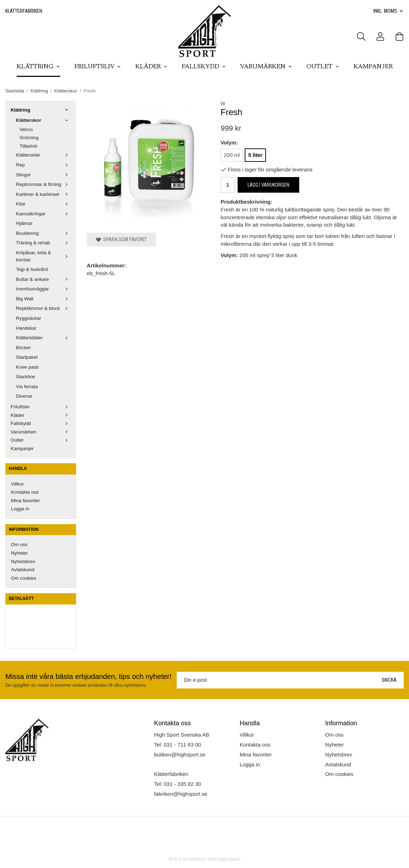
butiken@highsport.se (180, 754)
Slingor (43, 175)
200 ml (232, 155)
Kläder (151, 67)
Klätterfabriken (24, 11)
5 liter (255, 155)
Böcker (23, 348)
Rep (43, 165)
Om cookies (24, 578)
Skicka (389, 680)
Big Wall (43, 299)
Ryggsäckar (29, 318)
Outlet (323, 67)
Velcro (26, 129)
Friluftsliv (98, 67)
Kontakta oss (25, 492)
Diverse (24, 396)
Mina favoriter (25, 501)
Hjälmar (24, 223)
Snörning (29, 138)
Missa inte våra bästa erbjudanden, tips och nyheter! (88, 676)
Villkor (18, 484)
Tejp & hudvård (32, 269)
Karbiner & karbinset (43, 194)
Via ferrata (27, 387)
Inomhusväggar (43, 289)
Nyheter (19, 553)
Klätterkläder (43, 338)
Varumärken (266, 67)
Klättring (38, 67)
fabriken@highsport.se (181, 794)
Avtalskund (23, 570)
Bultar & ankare (43, 279)
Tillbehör (29, 146)
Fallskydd (204, 67)
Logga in (20, 509)
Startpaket (27, 357)
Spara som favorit (121, 239)
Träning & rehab (43, 243)
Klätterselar (43, 155)
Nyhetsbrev (23, 561)
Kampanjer (373, 67)
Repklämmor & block (43, 308)
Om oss (19, 544)
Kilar (43, 204)
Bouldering (43, 233)
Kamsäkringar (43, 214)
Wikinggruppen (224, 859)
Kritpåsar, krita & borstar (43, 256)
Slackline (25, 377)
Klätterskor (43, 120)
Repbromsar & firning (43, 184)
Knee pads (27, 367)
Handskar (26, 328)
